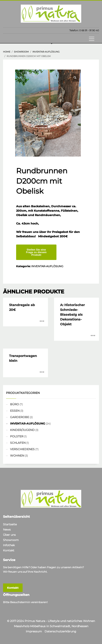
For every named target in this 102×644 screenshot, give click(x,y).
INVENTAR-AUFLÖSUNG (46, 52)
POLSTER (17, 436)
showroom (21, 52)
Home (7, 52)
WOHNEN (17, 456)
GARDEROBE (20, 417)
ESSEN (15, 411)
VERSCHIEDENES (22, 449)
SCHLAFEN (18, 443)
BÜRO (15, 404)
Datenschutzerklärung (60, 631)
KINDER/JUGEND (22, 430)
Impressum (34, 631)
